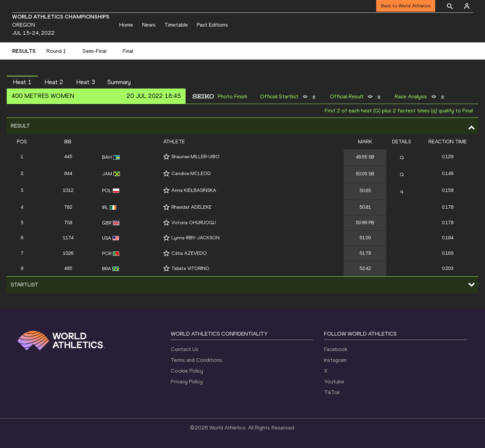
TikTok (332, 392)
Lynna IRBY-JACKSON (196, 238)
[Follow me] (166, 157)
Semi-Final (94, 51)
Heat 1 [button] (22, 82)
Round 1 (56, 51)
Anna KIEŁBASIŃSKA (194, 190)
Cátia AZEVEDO (189, 253)
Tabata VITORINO (190, 268)
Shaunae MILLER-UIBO (196, 157)
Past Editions (212, 25)
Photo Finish (232, 97)
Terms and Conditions (197, 360)
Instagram (335, 360)
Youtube (334, 382)
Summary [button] (119, 82)
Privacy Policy (187, 382)
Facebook (336, 349)
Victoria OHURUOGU (194, 223)
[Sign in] (467, 6)
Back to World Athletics (406, 6)
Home (126, 25)
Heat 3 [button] (86, 82)
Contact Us (185, 349)
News (149, 25)
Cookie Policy (187, 371)
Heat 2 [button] (54, 82)
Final (128, 51)
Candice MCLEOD (191, 174)
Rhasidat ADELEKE (191, 207)
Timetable (176, 25)
